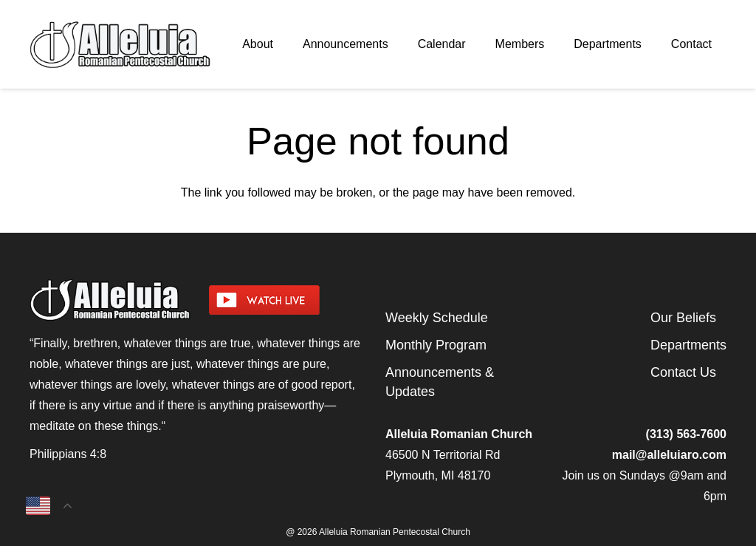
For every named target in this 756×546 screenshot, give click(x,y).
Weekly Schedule (437, 318)
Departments (688, 345)
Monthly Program (436, 345)
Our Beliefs (683, 318)
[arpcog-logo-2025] (120, 44)
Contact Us (683, 372)
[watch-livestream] (290, 300)
